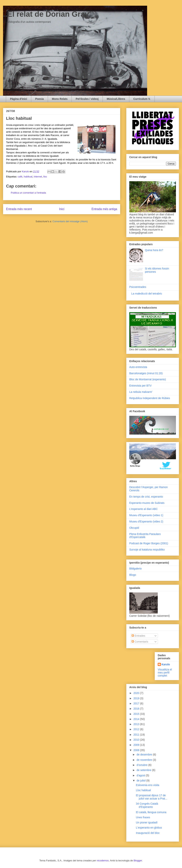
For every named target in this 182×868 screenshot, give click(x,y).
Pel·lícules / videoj (87, 99)
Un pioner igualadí (147, 822)
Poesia (40, 99)
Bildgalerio (135, 569)
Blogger (138, 861)
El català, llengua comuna (151, 812)
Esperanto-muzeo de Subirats (147, 503)
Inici (62, 209)
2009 (137, 745)
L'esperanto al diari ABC (144, 509)
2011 (137, 735)
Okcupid (134, 528)
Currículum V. (142, 99)
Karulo (166, 664)
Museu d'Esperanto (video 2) (146, 521)
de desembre (145, 755)
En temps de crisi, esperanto (146, 497)
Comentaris (140, 642)
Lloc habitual (143, 790)
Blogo (133, 575)
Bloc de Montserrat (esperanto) (148, 379)
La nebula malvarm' (141, 392)
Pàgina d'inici (19, 99)
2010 (137, 740)
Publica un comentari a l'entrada (28, 193)
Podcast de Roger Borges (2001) (149, 543)
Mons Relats (60, 99)
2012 (137, 729)
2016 (137, 709)
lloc (45, 177)
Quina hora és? (154, 250)
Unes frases (143, 817)
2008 (137, 750)
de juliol (141, 781)
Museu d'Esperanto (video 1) (146, 515)
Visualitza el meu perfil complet (165, 673)
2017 (137, 703)
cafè (20, 177)
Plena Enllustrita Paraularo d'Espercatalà (145, 536)
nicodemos (103, 861)
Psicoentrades (138, 287)
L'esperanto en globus (149, 828)
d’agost (141, 775)
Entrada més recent (19, 209)
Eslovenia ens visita (148, 785)
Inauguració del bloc (148, 833)
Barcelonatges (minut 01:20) (146, 373)
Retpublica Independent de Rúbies (150, 398)
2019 (137, 698)
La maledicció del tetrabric (147, 294)
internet (38, 177)
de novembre (145, 760)
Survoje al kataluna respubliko (147, 550)
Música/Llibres (116, 99)
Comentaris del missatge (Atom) (70, 221)
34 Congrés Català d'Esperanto (147, 805)
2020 (137, 693)
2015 (137, 714)
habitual (28, 177)
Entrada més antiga (104, 209)
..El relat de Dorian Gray (46, 14)
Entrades (138, 636)
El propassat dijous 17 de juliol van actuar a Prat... (152, 797)
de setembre (144, 770)
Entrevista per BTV (140, 386)
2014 (137, 719)
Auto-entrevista (138, 367)
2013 (137, 724)
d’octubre (142, 765)
